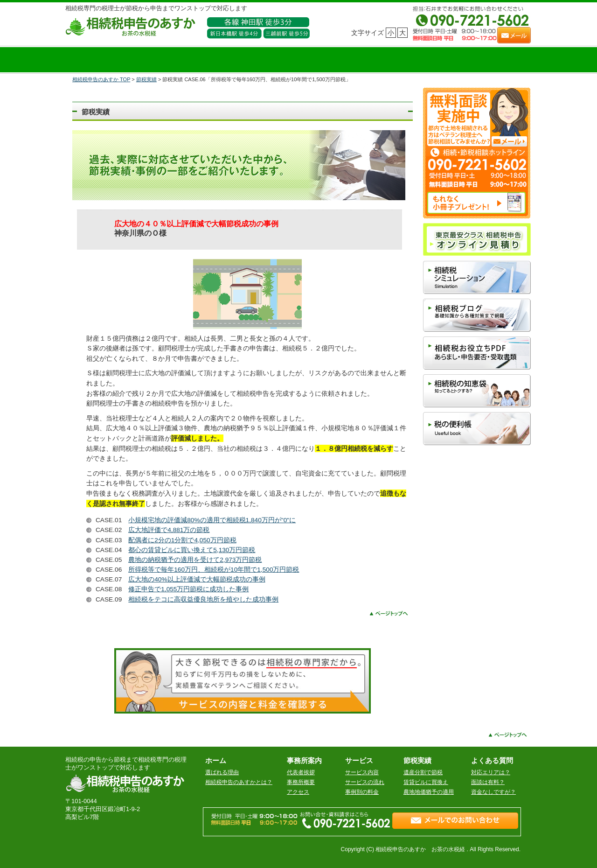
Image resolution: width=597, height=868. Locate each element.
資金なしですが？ (493, 792)
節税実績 (146, 79)
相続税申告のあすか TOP (101, 79)
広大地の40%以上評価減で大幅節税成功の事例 (197, 579)
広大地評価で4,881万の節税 (169, 530)
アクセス (298, 792)
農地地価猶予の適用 (429, 792)
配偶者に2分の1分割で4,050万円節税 (182, 540)
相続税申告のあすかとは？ (239, 782)
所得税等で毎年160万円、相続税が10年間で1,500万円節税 (214, 570)
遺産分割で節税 (423, 772)
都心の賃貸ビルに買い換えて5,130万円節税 (192, 550)
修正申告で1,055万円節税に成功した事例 (188, 589)
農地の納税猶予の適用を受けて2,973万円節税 (195, 560)
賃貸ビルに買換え (426, 782)
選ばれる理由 (222, 772)
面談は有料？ (488, 782)
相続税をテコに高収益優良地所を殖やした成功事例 (203, 599)
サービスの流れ (365, 782)
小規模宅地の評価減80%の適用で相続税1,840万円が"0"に (212, 520)
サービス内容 (362, 772)
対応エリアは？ (491, 772)
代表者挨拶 (301, 772)
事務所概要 (301, 782)
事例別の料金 (362, 792)
